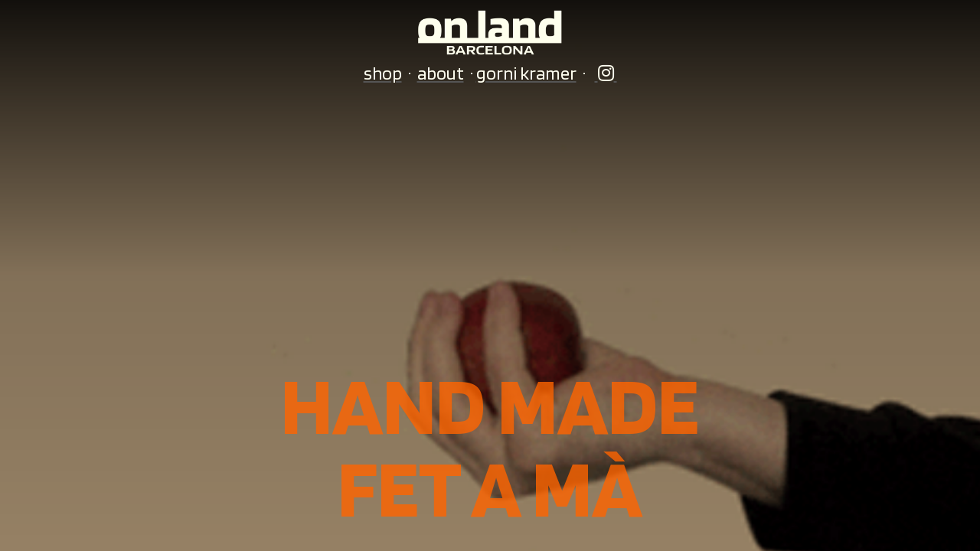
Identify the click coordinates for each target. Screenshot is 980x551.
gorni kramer (526, 73)
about (441, 73)
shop (383, 73)
